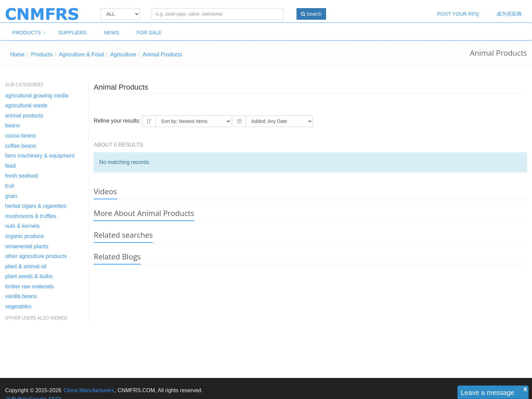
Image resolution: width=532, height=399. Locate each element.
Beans (13, 125)
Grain (11, 196)
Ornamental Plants (27, 246)
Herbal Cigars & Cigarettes (36, 206)
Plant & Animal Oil (26, 266)
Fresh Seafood (22, 176)
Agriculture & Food (82, 55)
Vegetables (18, 306)
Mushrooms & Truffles (31, 216)
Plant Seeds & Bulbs (29, 276)
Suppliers (72, 32)
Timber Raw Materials (30, 286)
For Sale (149, 32)
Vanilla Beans (21, 296)
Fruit (10, 186)
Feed (10, 166)
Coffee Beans (21, 146)
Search (311, 14)
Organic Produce (25, 236)
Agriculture (123, 55)
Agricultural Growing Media (37, 96)
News (111, 32)
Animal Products (162, 55)
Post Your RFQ (458, 14)
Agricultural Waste (26, 105)
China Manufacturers (89, 390)
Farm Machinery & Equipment (40, 156)
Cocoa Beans (21, 136)
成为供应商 (509, 14)
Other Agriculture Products (36, 256)
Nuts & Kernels (22, 226)
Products (26, 32)
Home (17, 55)
